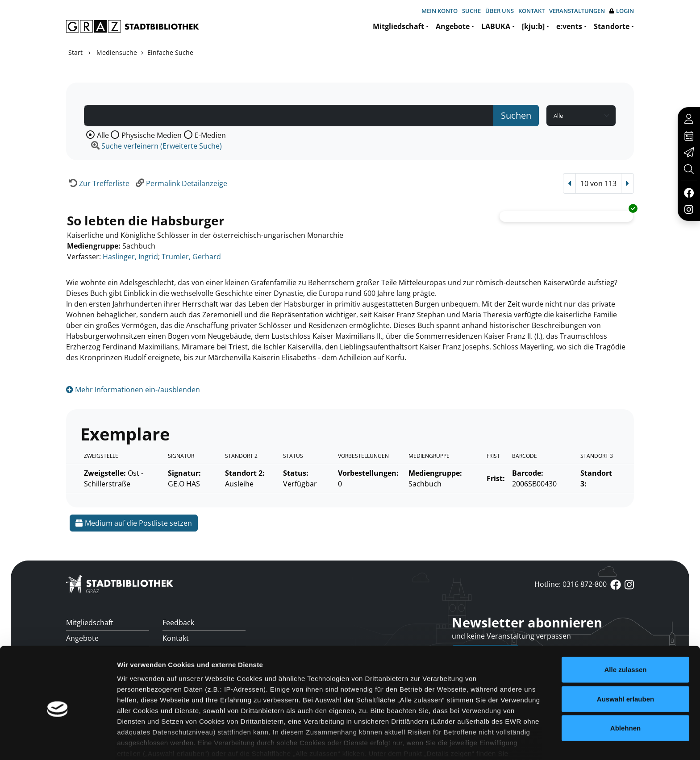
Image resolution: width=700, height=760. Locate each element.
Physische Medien (152, 135)
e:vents (569, 26)
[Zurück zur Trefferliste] (98, 183)
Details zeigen (475, 742)
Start (75, 52)
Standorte (612, 26)
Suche (471, 11)
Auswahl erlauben (625, 660)
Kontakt (531, 11)
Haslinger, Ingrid (130, 257)
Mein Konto (440, 11)
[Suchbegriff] (289, 116)
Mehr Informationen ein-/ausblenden (133, 390)
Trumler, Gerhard (191, 257)
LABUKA (496, 26)
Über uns (500, 11)
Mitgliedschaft (398, 26)
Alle (103, 135)
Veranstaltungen (577, 11)
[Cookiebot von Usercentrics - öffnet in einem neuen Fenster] (58, 743)
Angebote (453, 26)
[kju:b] (533, 26)
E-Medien (210, 135)
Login (622, 11)
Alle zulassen (625, 631)
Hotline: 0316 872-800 (571, 584)
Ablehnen (625, 689)
